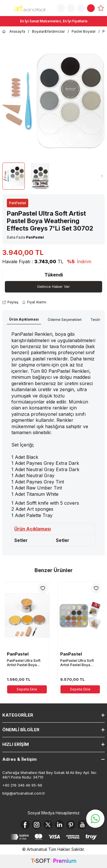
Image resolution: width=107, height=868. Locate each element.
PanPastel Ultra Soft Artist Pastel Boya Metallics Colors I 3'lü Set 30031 (25, 663)
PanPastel (18, 203)
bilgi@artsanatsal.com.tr (24, 793)
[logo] (30, 8)
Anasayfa (14, 32)
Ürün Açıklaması (24, 319)
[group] (53, 101)
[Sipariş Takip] (71, 8)
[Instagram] (37, 825)
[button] (5, 176)
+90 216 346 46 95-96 (22, 785)
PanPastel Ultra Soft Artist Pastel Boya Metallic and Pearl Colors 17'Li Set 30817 (79, 663)
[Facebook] (25, 825)
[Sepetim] (91, 8)
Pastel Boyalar (84, 31)
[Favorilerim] (101, 8)
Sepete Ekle (27, 689)
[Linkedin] (59, 825)
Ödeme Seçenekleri (65, 320)
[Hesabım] (81, 8)
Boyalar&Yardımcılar (48, 31)
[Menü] (6, 8)
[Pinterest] (71, 825)
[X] (48, 825)
